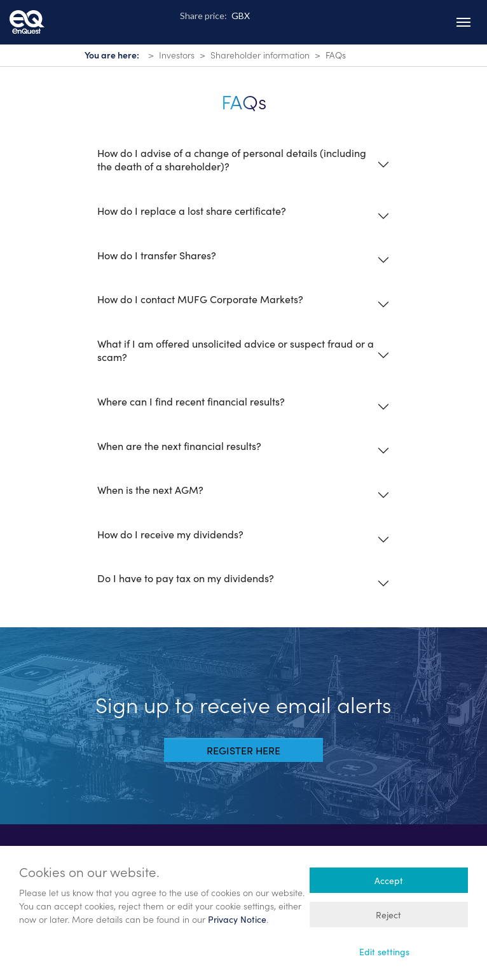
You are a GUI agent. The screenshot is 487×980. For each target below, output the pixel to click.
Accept (389, 880)
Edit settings (384, 951)
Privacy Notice (237, 919)
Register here (243, 750)
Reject (388, 915)
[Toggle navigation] (463, 22)
